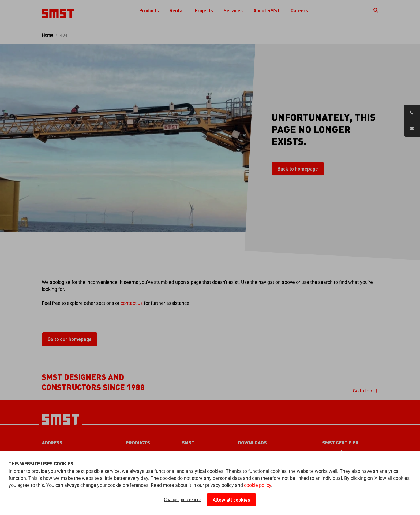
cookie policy (258, 485)
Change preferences (183, 500)
